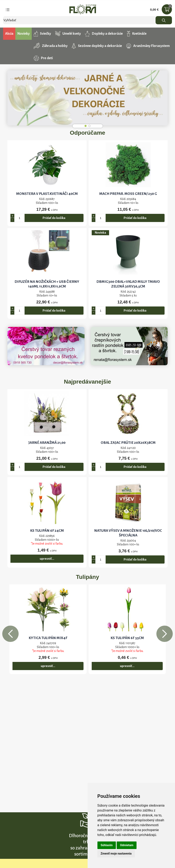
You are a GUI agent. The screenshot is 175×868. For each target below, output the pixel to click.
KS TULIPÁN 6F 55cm (127, 638)
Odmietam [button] (127, 845)
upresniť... (47, 559)
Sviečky (42, 34)
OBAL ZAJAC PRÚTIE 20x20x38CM (128, 443)
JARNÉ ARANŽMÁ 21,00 (47, 443)
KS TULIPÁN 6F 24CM (47, 531)
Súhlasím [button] (107, 845)
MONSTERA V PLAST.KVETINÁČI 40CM (47, 194)
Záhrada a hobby (51, 46)
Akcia (9, 34)
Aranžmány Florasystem (148, 46)
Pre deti (43, 58)
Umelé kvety (68, 34)
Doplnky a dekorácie (104, 34)
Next (165, 634)
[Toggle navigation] (8, 9)
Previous (10, 634)
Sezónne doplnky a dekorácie (97, 46)
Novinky (24, 34)
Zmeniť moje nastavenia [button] (116, 854)
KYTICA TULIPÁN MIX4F (48, 638)
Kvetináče (137, 34)
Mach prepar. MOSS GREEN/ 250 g (128, 194)
